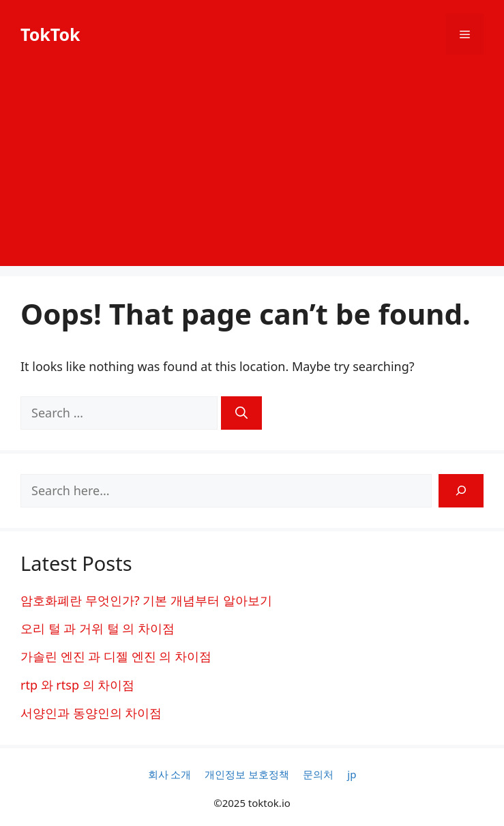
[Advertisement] (252, 171)
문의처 (318, 774)
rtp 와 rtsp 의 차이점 (77, 685)
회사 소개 (170, 774)
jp (352, 774)
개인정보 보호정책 (247, 774)
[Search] (241, 413)
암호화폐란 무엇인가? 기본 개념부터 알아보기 (146, 600)
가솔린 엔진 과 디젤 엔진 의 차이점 (116, 656)
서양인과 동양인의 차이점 (91, 713)
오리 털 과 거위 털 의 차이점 (98, 628)
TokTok (50, 34)
